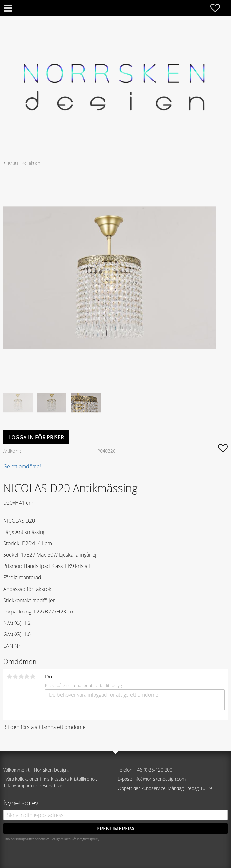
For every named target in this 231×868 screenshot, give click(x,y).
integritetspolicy (88, 839)
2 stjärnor (15, 677)
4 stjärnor (27, 677)
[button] (218, 8)
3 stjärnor (21, 677)
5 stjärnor (33, 677)
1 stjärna (9, 677)
